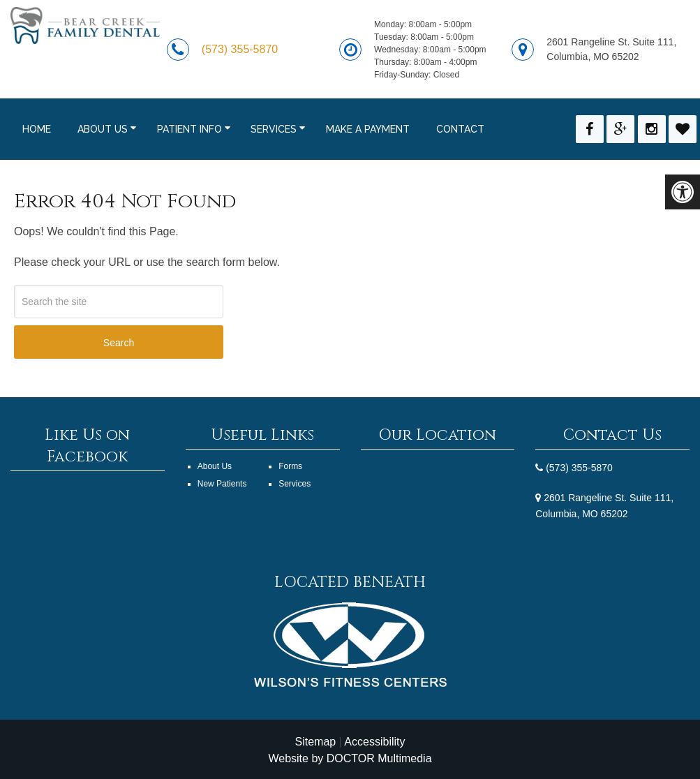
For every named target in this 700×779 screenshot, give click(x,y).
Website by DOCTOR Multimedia (350, 758)
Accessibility (374, 742)
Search (119, 343)
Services (274, 129)
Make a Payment (368, 129)
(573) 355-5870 (240, 49)
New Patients (222, 484)
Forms (290, 466)
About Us (103, 129)
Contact (460, 129)
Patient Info (189, 129)
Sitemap (315, 742)
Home (37, 129)
